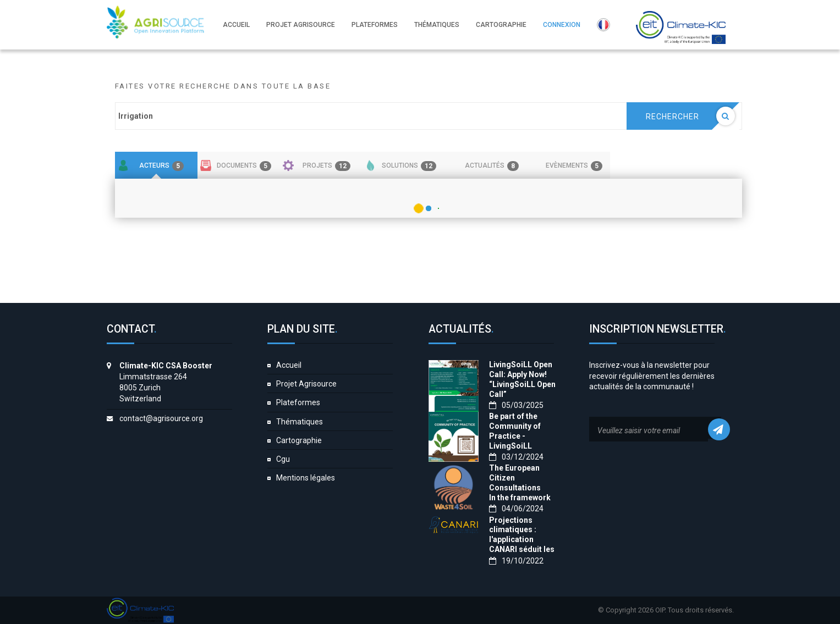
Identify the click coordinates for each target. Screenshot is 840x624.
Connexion (562, 25)
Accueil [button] (236, 25)
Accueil (289, 365)
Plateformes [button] (375, 25)
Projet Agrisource (306, 384)
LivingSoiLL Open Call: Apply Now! (521, 369)
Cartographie (299, 440)
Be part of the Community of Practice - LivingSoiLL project (515, 436)
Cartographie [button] (501, 25)
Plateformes (298, 402)
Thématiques (300, 422)
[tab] (156, 165)
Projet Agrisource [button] (301, 25)
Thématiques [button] (437, 25)
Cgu (283, 459)
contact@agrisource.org (161, 418)
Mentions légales (306, 478)
